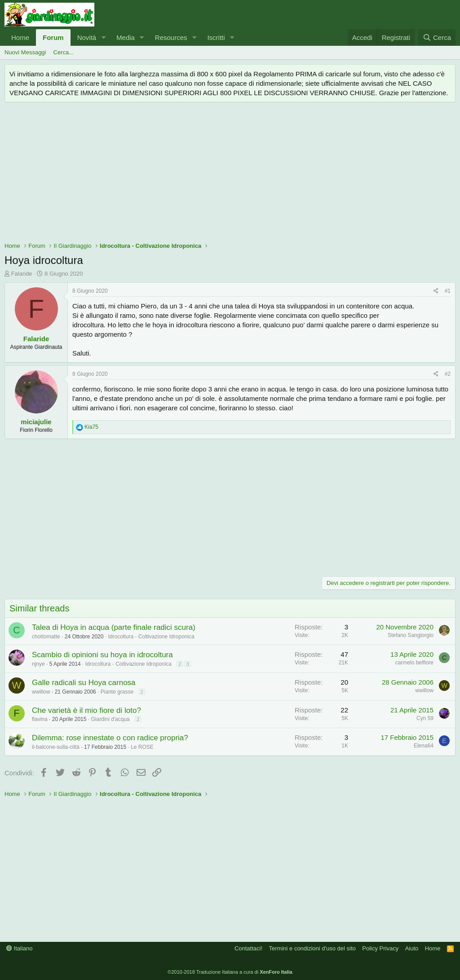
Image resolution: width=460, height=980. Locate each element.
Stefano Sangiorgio (411, 635)
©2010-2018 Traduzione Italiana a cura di (230, 972)
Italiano (20, 948)
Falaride (22, 274)
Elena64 (424, 746)
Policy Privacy (380, 948)
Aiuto (412, 948)
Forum (53, 37)
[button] (103, 37)
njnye (38, 664)
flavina (40, 719)
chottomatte (46, 637)
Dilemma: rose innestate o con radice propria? (110, 738)
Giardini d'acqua (110, 719)
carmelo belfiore (414, 663)
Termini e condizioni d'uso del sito (312, 948)
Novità (87, 37)
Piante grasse (117, 692)
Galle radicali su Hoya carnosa (84, 683)
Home (20, 37)
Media (126, 37)
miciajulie (36, 422)
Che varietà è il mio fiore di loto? (86, 710)
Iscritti (216, 37)
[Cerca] (437, 37)
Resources (171, 37)
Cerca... (64, 52)
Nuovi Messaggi (25, 52)
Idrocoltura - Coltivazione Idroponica (151, 637)
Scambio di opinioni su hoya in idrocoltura (102, 655)
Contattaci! (248, 948)
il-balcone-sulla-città (56, 747)
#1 (448, 291)
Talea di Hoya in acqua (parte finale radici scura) (114, 627)
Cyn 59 (425, 718)
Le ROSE (142, 747)
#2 (448, 374)
